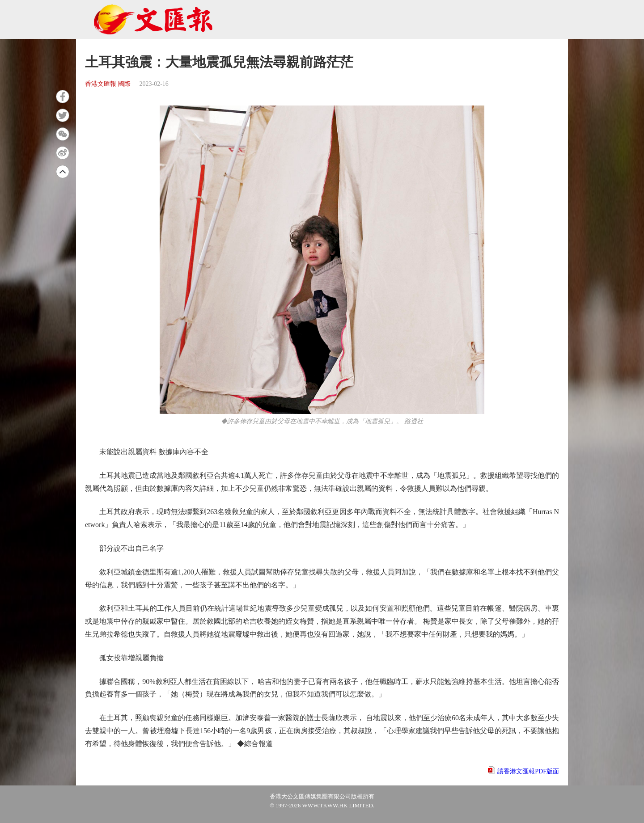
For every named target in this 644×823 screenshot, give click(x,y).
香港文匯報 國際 (108, 84)
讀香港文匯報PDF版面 (528, 771)
